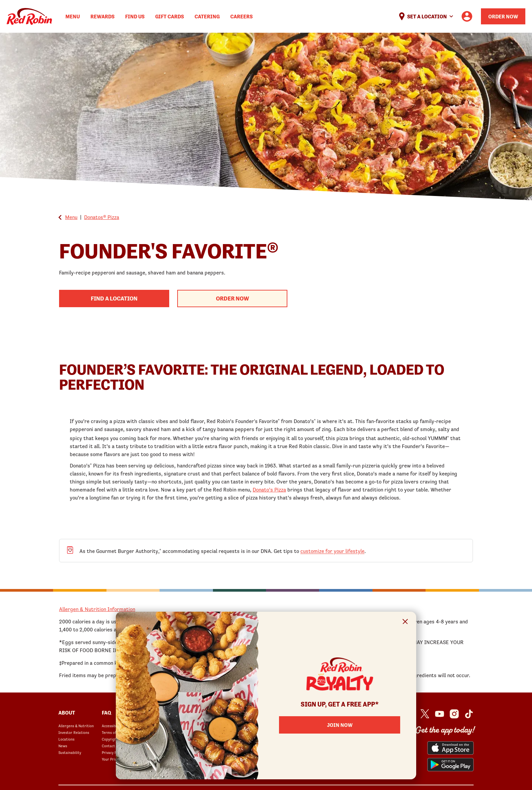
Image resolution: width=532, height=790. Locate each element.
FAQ (106, 713)
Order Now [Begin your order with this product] (232, 298)
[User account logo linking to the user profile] (467, 16)
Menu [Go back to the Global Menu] (71, 217)
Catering (207, 16)
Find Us (135, 16)
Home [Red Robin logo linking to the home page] (29, 17)
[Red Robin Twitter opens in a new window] (425, 714)
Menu (73, 16)
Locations (66, 739)
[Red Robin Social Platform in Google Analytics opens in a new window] (469, 714)
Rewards (102, 16)
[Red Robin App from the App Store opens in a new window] (450, 748)
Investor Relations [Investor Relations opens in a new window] (74, 733)
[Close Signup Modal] (405, 623)
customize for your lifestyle (332, 551)
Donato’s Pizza (269, 489)
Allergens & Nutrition (76, 726)
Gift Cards (170, 16)
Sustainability (70, 753)
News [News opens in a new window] (63, 746)
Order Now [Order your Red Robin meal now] (503, 16)
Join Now (340, 725)
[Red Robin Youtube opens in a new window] (440, 714)
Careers (241, 16)
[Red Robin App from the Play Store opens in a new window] (450, 765)
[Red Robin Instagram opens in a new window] (454, 714)
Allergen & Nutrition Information (97, 609)
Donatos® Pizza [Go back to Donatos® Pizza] (102, 217)
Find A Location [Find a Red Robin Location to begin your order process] (114, 298)
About (67, 713)
